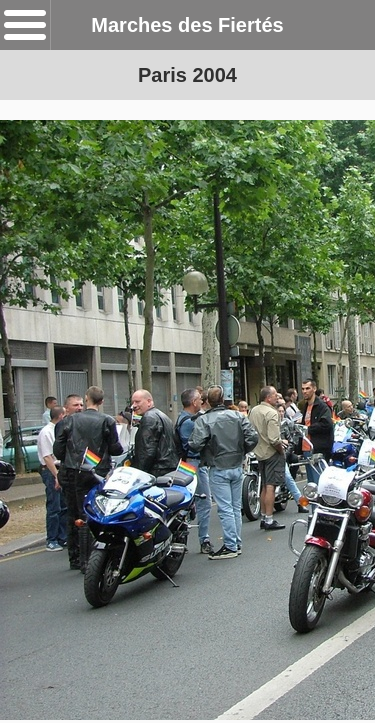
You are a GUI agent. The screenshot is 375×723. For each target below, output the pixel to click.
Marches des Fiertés (187, 25)
